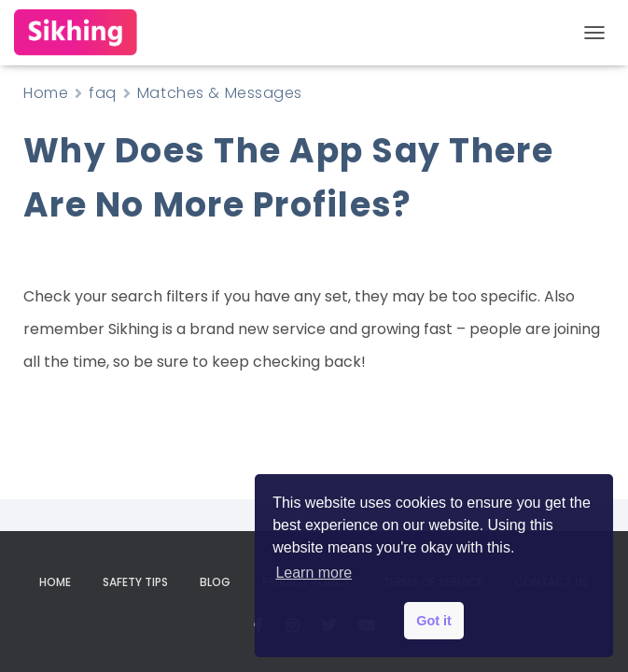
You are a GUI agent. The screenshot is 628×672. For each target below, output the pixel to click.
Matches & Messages (220, 93)
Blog (215, 582)
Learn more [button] (314, 573)
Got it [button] (434, 621)
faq (103, 93)
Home (46, 93)
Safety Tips (135, 582)
